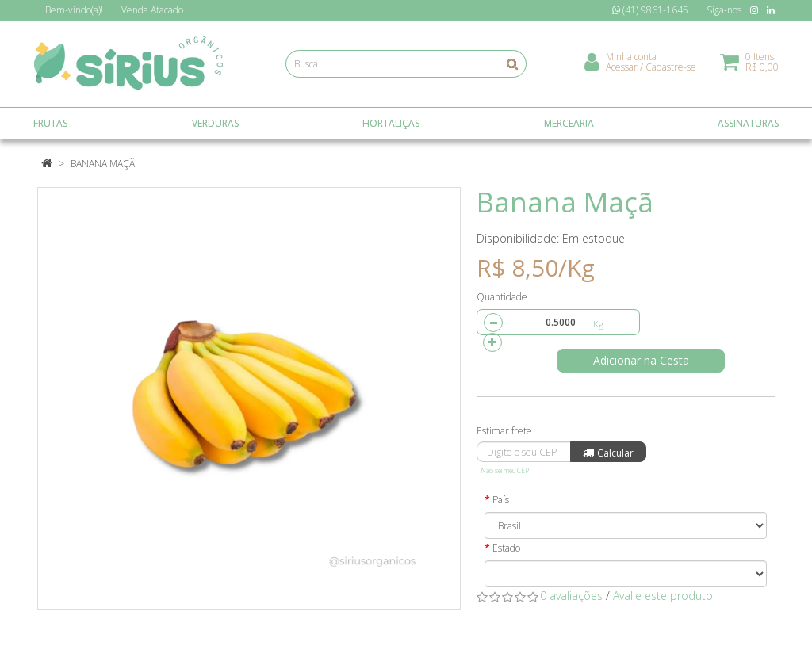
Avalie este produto (663, 596)
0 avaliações (571, 596)
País (501, 500)
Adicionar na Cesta (643, 360)
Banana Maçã (103, 164)
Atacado (152, 10)
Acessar (622, 68)
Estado (506, 548)
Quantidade (502, 297)
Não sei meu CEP (505, 470)
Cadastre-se (671, 68)
